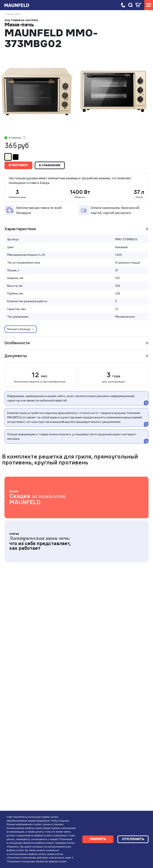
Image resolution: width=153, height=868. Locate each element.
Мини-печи (13, 14)
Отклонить (132, 837)
